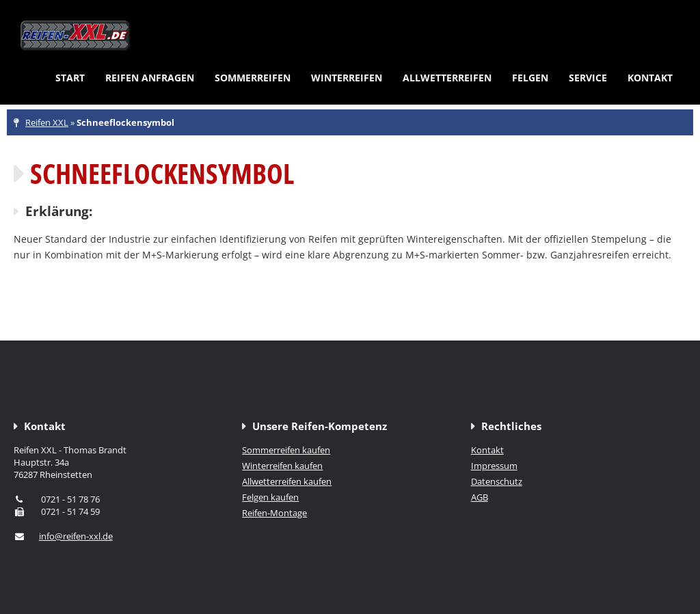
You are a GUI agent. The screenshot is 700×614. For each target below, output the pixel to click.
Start (70, 78)
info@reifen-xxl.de (76, 536)
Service (588, 78)
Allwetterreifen (447, 78)
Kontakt (650, 78)
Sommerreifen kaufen (286, 450)
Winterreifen (347, 78)
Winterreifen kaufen (282, 466)
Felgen (530, 78)
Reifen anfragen (150, 78)
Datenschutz (497, 481)
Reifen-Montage (274, 513)
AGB (480, 497)
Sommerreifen (253, 78)
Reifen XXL (47, 122)
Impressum (494, 466)
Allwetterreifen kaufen (287, 481)
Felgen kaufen (270, 497)
